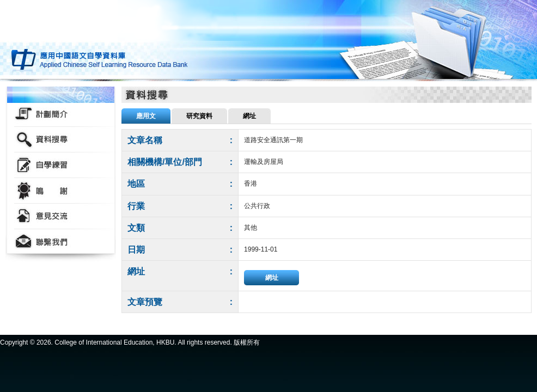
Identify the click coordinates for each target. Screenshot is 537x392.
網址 (272, 278)
